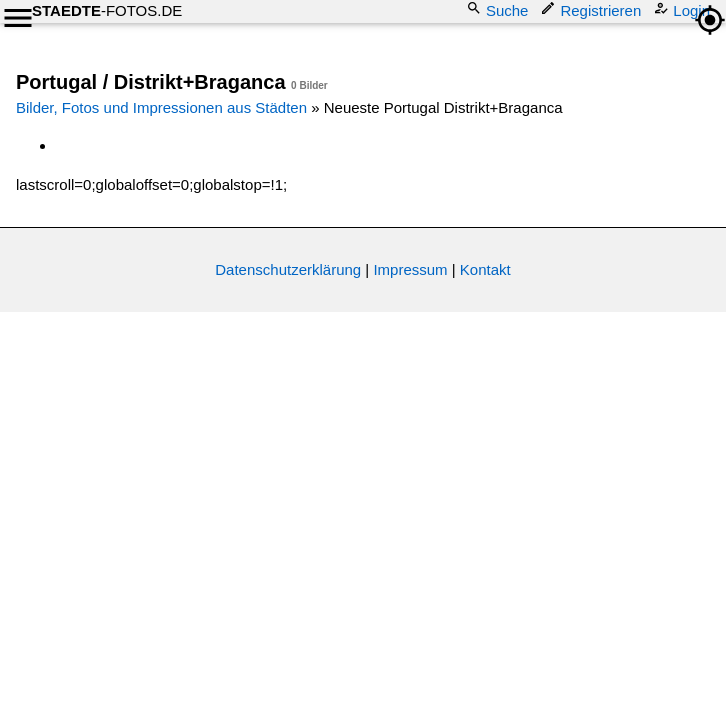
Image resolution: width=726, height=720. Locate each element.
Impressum (410, 269)
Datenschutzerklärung (288, 269)
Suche (499, 9)
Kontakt (485, 269)
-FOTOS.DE (107, 10)
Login (683, 9)
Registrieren (592, 9)
